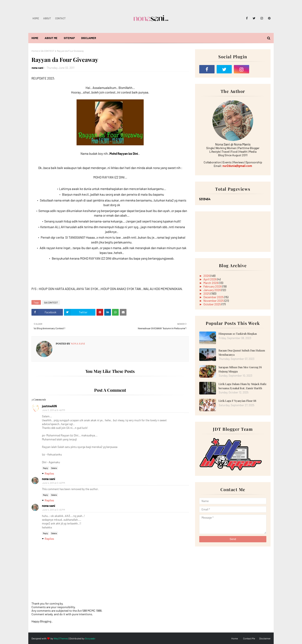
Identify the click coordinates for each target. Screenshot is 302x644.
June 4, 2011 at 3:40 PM (54, 483)
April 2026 (210, 279)
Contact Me (249, 638)
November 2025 (214, 301)
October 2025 (212, 304)
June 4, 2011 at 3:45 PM (54, 510)
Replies (49, 473)
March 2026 (211, 283)
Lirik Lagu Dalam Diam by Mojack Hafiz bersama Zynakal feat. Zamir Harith (242, 386)
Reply (46, 468)
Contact (60, 18)
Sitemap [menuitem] (69, 38)
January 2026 (212, 290)
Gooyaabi (90, 638)
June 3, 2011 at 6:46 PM (54, 410)
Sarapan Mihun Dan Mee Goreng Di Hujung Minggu (240, 369)
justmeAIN (49, 406)
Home (36, 18)
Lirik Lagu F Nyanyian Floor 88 (237, 401)
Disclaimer (265, 638)
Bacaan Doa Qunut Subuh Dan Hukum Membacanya (242, 352)
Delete (54, 468)
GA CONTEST (47, 51)
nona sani (37, 68)
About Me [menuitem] (51, 38)
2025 (207, 293)
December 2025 (214, 297)
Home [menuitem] (35, 38)
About (47, 18)
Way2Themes (61, 638)
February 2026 (213, 286)
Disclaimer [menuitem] (89, 38)
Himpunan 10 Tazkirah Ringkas (238, 334)
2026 (207, 276)
